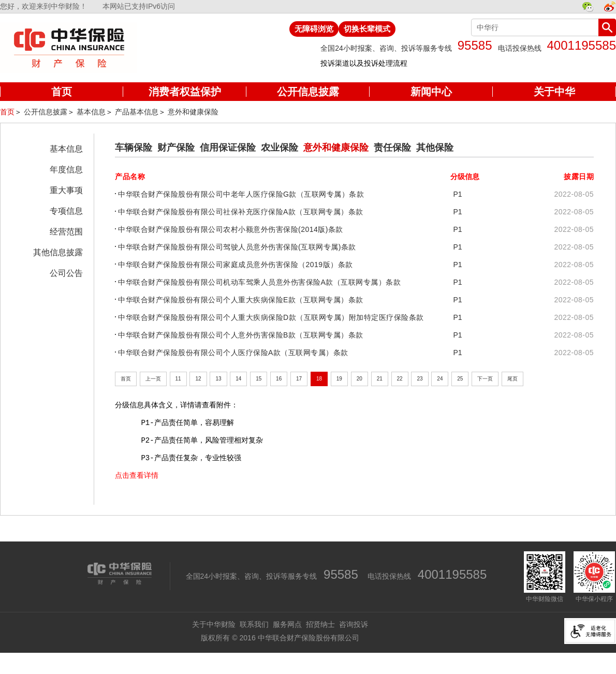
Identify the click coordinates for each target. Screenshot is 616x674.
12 (198, 379)
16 (279, 379)
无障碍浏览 (314, 29)
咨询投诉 (354, 624)
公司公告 (66, 273)
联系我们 (254, 624)
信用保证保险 (228, 148)
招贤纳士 (320, 624)
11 (178, 379)
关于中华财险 (214, 624)
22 (400, 379)
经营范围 (66, 232)
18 (319, 379)
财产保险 (176, 148)
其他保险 (435, 148)
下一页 (485, 379)
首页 (7, 112)
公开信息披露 (46, 112)
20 (360, 379)
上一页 (153, 379)
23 (420, 379)
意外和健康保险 (193, 112)
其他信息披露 (58, 252)
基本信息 (91, 112)
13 (218, 379)
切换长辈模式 (367, 29)
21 (380, 379)
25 (460, 379)
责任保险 (392, 148)
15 (259, 379)
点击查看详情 (137, 475)
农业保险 (280, 148)
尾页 (512, 379)
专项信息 (66, 211)
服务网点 (287, 624)
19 (339, 379)
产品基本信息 (137, 112)
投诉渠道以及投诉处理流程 (364, 63)
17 (299, 379)
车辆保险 (134, 148)
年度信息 (66, 170)
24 (440, 379)
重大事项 (66, 190)
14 (238, 379)
